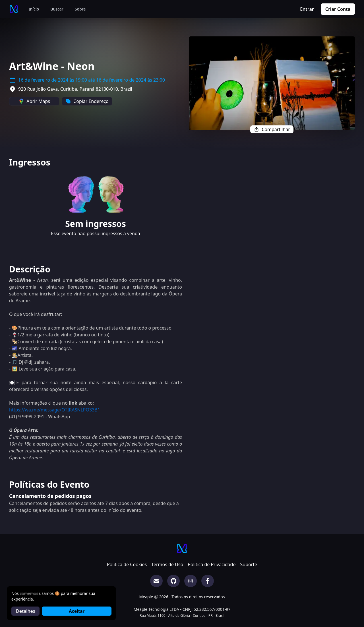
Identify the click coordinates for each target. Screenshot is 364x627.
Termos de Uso (167, 564)
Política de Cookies (127, 564)
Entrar (307, 9)
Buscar (57, 9)
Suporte (249, 564)
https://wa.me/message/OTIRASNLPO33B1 (55, 410)
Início (34, 9)
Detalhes (25, 611)
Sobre (80, 9)
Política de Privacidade (212, 564)
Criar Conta (338, 9)
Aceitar (77, 611)
